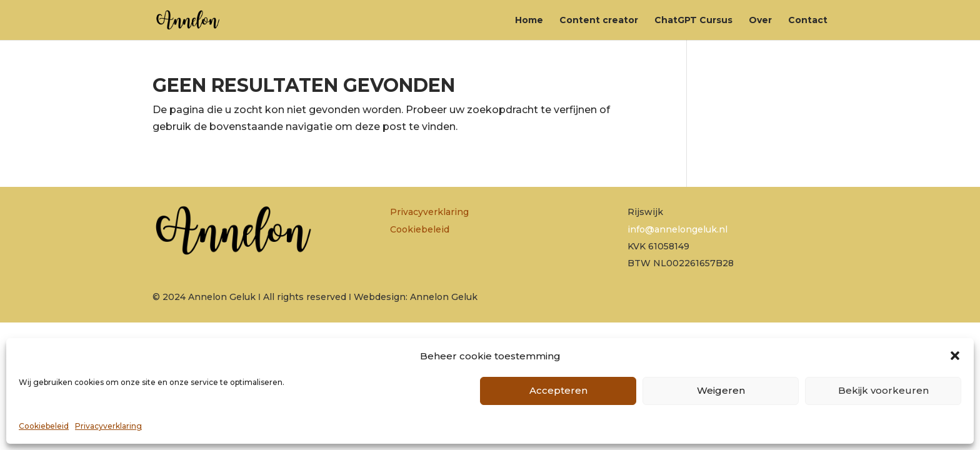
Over (760, 21)
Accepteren (558, 390)
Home (529, 21)
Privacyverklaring (108, 426)
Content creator (599, 21)
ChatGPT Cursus (693, 21)
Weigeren (721, 390)
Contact (808, 21)
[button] (955, 356)
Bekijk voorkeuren (883, 390)
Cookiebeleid (44, 426)
